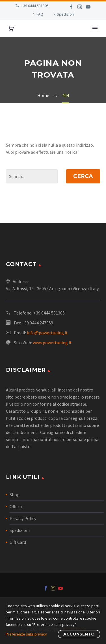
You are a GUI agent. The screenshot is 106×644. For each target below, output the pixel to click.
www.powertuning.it (52, 343)
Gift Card (18, 542)
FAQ (40, 14)
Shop (15, 495)
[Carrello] (11, 29)
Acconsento (79, 634)
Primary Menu (95, 29)
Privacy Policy (23, 518)
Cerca (83, 176)
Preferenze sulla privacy (26, 634)
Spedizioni (66, 14)
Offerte (17, 506)
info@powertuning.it (47, 333)
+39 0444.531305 (35, 6)
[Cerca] (32, 176)
